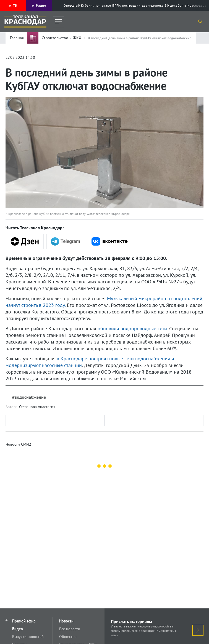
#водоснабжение (29, 397)
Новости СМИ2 (18, 444)
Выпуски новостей (28, 637)
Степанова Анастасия (37, 407)
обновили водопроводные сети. (133, 328)
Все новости (70, 629)
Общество (68, 637)
